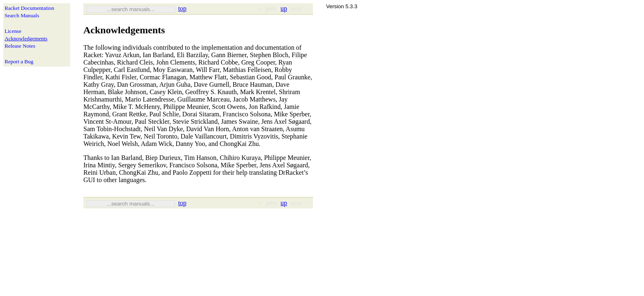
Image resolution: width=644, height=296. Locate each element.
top (182, 8)
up (284, 8)
